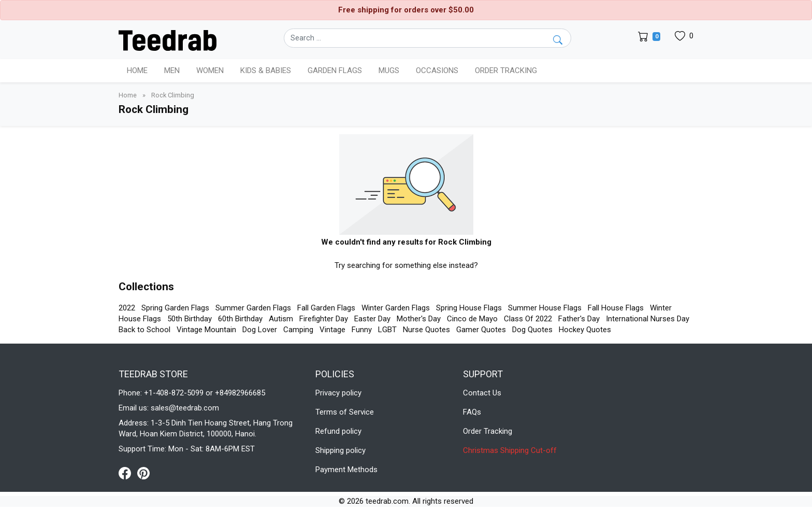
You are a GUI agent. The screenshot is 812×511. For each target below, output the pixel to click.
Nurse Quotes (426, 330)
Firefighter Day (324, 319)
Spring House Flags (469, 308)
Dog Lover (260, 330)
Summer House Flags (545, 308)
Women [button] (210, 70)
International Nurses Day (648, 319)
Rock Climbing (173, 95)
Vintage (332, 330)
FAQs (472, 412)
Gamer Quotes (481, 330)
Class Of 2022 (528, 319)
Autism (281, 319)
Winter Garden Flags (396, 308)
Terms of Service (345, 412)
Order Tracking (506, 70)
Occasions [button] (437, 70)
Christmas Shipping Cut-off (510, 450)
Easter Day (372, 319)
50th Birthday (190, 319)
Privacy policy (338, 393)
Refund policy (338, 431)
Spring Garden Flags (175, 308)
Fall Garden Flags (326, 308)
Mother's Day (419, 319)
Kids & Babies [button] (266, 70)
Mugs (389, 70)
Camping (298, 330)
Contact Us (482, 393)
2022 (127, 308)
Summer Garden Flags (253, 308)
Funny (362, 330)
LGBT (387, 330)
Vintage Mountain (206, 330)
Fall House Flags (616, 308)
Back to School (144, 330)
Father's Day (579, 319)
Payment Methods (346, 470)
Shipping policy (340, 450)
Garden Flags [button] (335, 70)
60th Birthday (240, 319)
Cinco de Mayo (472, 319)
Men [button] (172, 70)
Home (137, 70)
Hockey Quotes (585, 330)
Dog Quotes (532, 330)
